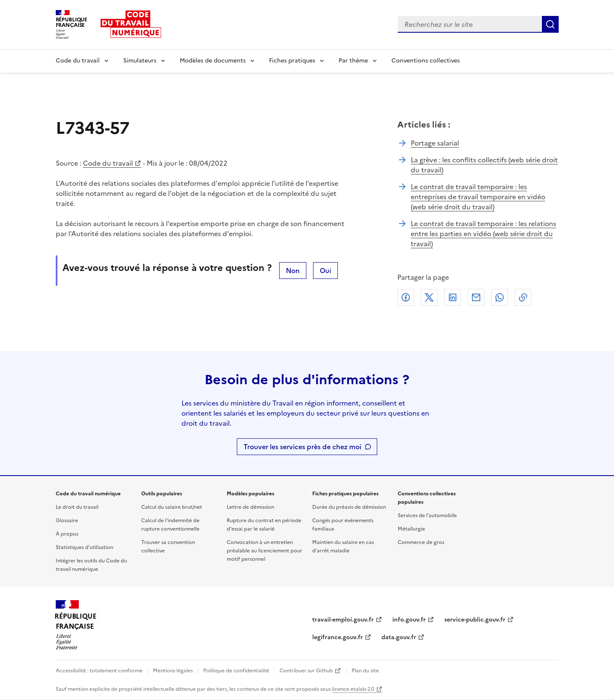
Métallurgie (411, 529)
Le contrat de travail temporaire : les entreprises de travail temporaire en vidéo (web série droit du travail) (478, 197)
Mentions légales (173, 671)
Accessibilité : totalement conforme (99, 671)
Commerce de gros (421, 542)
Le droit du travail (77, 507)
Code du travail (78, 61)
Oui (325, 271)
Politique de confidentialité (236, 671)
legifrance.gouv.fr (338, 637)
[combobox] (470, 24)
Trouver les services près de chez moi (302, 447)
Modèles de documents (213, 61)
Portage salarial (435, 143)
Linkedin (453, 297)
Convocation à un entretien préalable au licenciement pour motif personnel (264, 551)
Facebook (406, 297)
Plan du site (365, 671)
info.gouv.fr (409, 620)
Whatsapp (500, 297)
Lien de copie (523, 297)
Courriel (476, 297)
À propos (67, 534)
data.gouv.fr (399, 637)
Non (293, 271)
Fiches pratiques (292, 61)
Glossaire (67, 520)
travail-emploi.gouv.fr (343, 620)
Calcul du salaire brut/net (172, 507)
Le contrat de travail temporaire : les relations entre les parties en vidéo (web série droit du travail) (483, 234)
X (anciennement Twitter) (429, 297)
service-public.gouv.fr (475, 620)
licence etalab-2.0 (353, 689)
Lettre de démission (250, 507)
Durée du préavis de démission (349, 507)
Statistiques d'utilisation (84, 547)
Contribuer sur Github (306, 671)
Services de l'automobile (427, 515)
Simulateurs (140, 61)
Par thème (353, 61)
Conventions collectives (426, 61)
